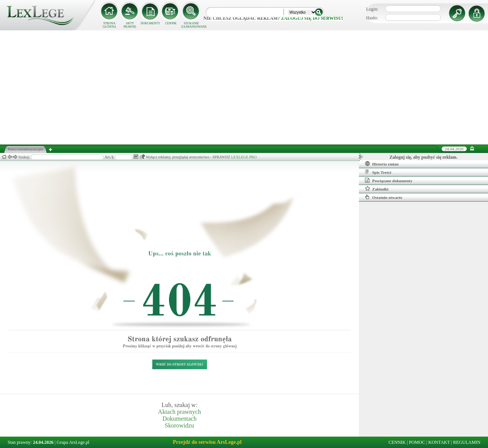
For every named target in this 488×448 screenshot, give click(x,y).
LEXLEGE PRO (244, 157)
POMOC (417, 442)
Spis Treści (378, 172)
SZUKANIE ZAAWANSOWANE (191, 25)
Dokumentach (180, 419)
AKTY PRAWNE (130, 25)
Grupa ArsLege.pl (73, 442)
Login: (372, 9)
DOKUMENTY (150, 23)
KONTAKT (439, 442)
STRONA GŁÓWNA (109, 25)
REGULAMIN (467, 442)
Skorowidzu (179, 425)
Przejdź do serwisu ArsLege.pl (207, 442)
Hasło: (372, 18)
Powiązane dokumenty (389, 180)
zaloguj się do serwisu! (312, 18)
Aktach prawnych (179, 412)
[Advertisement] (244, 87)
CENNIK (171, 23)
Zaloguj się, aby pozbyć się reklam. (424, 157)
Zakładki (377, 189)
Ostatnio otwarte (384, 197)
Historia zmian (382, 164)
